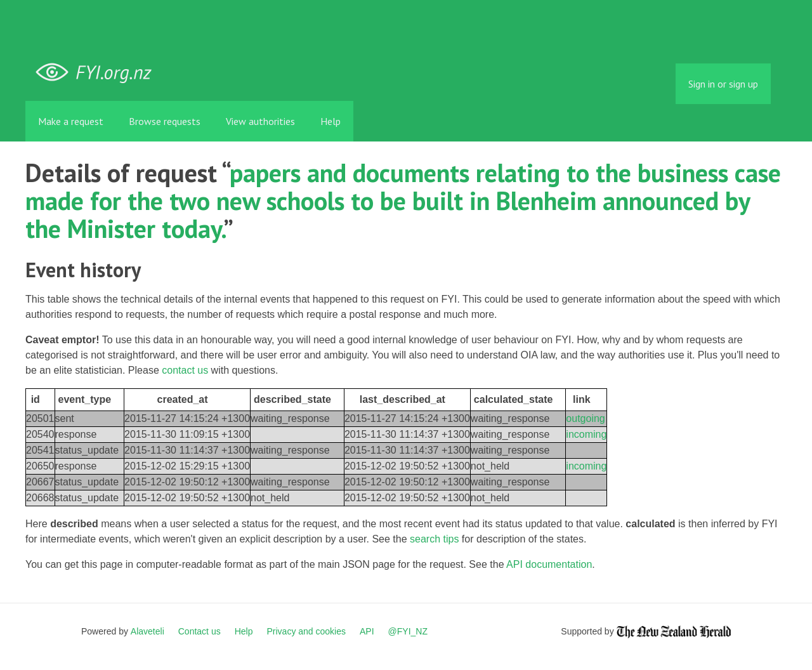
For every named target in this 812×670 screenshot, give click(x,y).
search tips (434, 539)
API (367, 631)
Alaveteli (147, 631)
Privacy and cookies (306, 631)
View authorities (260, 121)
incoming (586, 434)
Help (331, 121)
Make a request (71, 121)
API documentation (549, 564)
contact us (185, 370)
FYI (98, 73)
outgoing (585, 418)
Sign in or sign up (723, 84)
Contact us (200, 631)
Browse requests (165, 121)
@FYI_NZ (408, 631)
